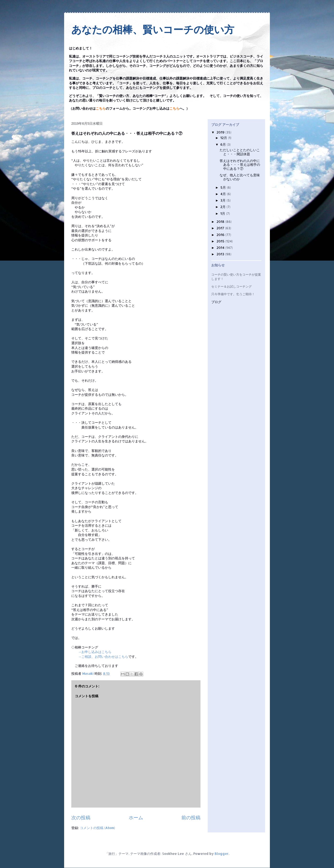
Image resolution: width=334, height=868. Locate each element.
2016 (221, 235)
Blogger (222, 854)
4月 (224, 194)
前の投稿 (191, 817)
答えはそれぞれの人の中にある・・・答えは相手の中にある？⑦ (240, 165)
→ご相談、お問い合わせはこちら (103, 656)
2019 (221, 132)
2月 (223, 207)
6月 (224, 144)
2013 (221, 254)
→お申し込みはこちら (95, 652)
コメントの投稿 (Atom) (97, 828)
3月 (223, 200)
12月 (224, 138)
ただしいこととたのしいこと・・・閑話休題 (240, 152)
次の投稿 (81, 817)
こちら (101, 109)
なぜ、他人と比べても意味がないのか (240, 177)
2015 (221, 241)
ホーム (136, 817)
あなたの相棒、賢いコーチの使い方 (153, 30)
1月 (223, 213)
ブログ (216, 302)
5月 (224, 187)
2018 (221, 222)
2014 (221, 248)
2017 (221, 228)
